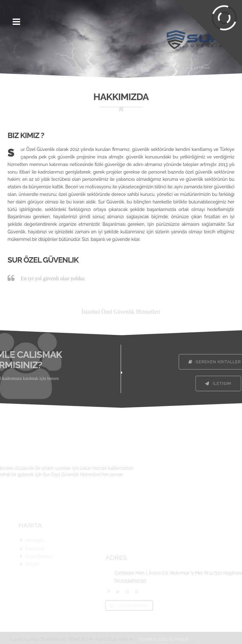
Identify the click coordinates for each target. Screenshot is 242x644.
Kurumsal (35, 557)
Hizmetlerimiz (39, 565)
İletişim (32, 573)
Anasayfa (34, 549)
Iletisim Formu (173, 605)
